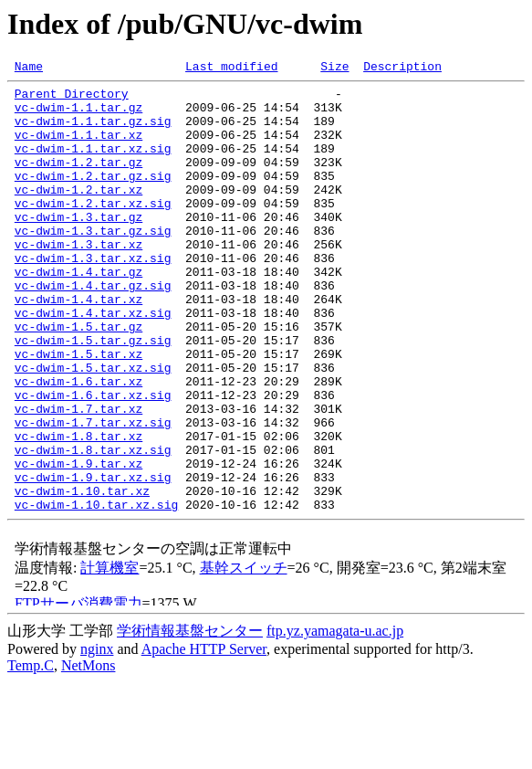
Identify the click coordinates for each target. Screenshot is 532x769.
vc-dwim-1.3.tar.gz (78, 247)
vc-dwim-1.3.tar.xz (78, 279)
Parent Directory (72, 99)
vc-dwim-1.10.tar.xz (82, 575)
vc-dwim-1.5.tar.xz (78, 411)
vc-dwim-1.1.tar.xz (78, 148)
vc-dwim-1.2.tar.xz (78, 214)
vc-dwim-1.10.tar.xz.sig (96, 592)
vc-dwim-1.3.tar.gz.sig (93, 263)
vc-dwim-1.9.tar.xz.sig (93, 559)
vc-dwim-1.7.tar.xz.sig (93, 493)
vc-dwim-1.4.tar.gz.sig (93, 329)
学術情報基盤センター (190, 718)
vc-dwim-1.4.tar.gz (78, 312)
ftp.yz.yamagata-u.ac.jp (335, 718)
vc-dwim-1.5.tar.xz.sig (93, 427)
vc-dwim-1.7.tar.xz (78, 477)
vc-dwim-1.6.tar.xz (78, 444)
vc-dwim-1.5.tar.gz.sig (93, 395)
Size (334, 68)
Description (402, 68)
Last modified (231, 68)
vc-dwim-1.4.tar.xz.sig (93, 362)
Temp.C (31, 753)
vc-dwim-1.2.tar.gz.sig (93, 197)
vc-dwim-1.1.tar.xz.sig (93, 164)
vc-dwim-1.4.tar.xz (78, 345)
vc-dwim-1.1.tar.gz (78, 115)
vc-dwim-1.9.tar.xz (78, 543)
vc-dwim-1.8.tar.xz (78, 510)
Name (29, 68)
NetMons (89, 753)
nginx (97, 737)
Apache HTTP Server (204, 737)
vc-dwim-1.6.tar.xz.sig (93, 460)
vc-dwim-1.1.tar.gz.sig (93, 132)
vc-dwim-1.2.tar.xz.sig (93, 230)
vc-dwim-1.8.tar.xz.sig (93, 526)
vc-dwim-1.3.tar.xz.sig (93, 296)
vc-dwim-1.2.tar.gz (78, 181)
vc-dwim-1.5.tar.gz (78, 378)
